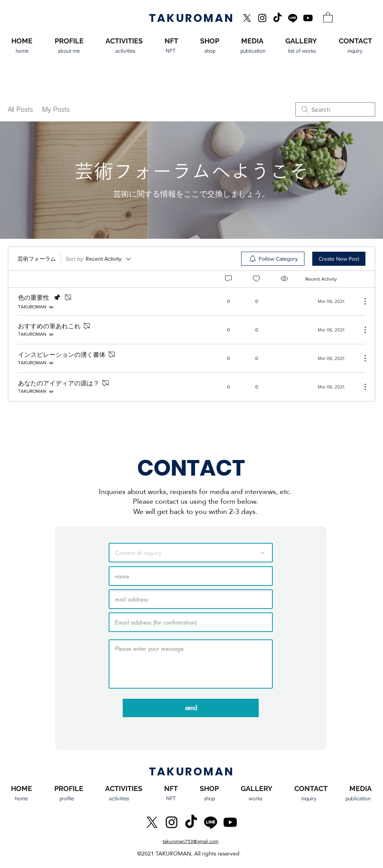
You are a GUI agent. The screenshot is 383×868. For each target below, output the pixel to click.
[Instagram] (262, 18)
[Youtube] (308, 18)
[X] (247, 18)
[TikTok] (277, 18)
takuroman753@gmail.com (191, 841)
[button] (328, 17)
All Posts (20, 109)
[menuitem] (273, 259)
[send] (191, 708)
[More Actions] (361, 301)
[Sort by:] (99, 259)
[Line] (293, 18)
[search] (335, 109)
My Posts (56, 109)
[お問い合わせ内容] (191, 553)
